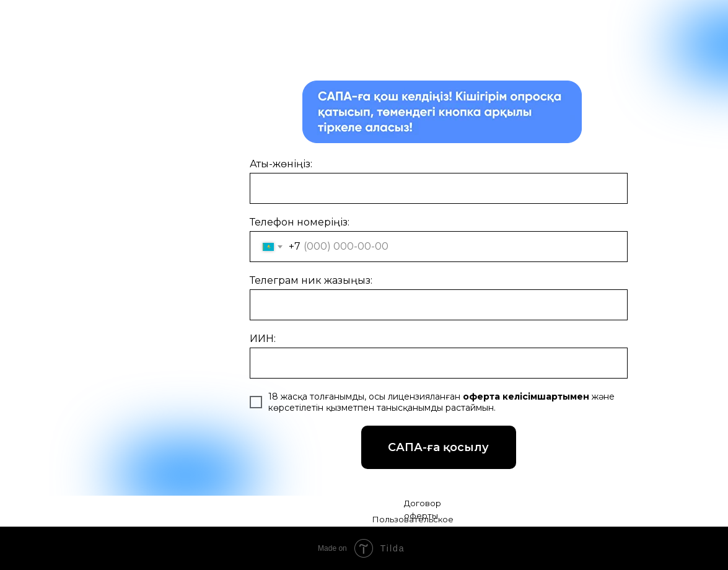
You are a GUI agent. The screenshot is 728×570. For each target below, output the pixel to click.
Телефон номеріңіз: (300, 222)
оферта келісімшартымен (525, 397)
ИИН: (263, 339)
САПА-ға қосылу (452, 444)
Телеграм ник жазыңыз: (311, 280)
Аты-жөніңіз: (281, 164)
